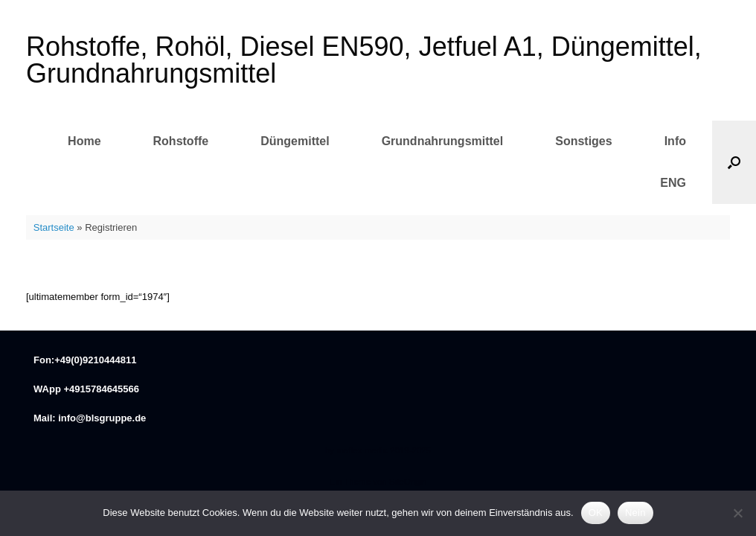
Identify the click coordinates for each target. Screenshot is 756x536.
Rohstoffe (181, 141)
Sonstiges (583, 141)
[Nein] (737, 513)
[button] (734, 162)
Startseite (54, 227)
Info (675, 141)
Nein (635, 513)
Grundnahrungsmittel (443, 141)
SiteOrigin (408, 482)
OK (596, 513)
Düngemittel (295, 141)
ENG (673, 183)
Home (84, 141)
